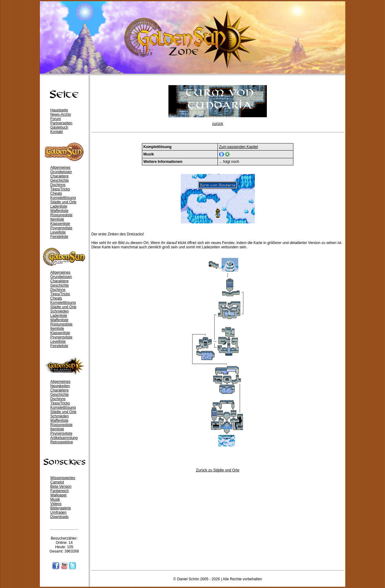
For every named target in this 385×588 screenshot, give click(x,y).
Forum (56, 119)
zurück (218, 124)
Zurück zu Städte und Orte (218, 470)
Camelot (57, 482)
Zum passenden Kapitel (238, 147)
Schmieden (60, 311)
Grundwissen (61, 172)
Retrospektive (62, 442)
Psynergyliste (61, 228)
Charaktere (59, 176)
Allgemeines (60, 168)
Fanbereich (60, 491)
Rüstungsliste (61, 215)
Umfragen (58, 512)
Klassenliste (60, 224)
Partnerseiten (61, 123)
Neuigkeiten (60, 386)
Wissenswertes (63, 478)
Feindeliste (59, 237)
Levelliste (58, 232)
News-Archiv (61, 114)
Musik (55, 499)
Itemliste (57, 219)
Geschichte (60, 180)
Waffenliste (59, 211)
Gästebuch (59, 127)
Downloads (59, 517)
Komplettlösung (63, 198)
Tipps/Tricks (60, 189)
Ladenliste (59, 206)
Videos (56, 504)
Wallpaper (59, 495)
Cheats (56, 193)
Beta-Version (61, 487)
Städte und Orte (63, 202)
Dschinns (58, 185)
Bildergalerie (61, 508)
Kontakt (57, 132)
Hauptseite (59, 110)
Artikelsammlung (64, 438)
